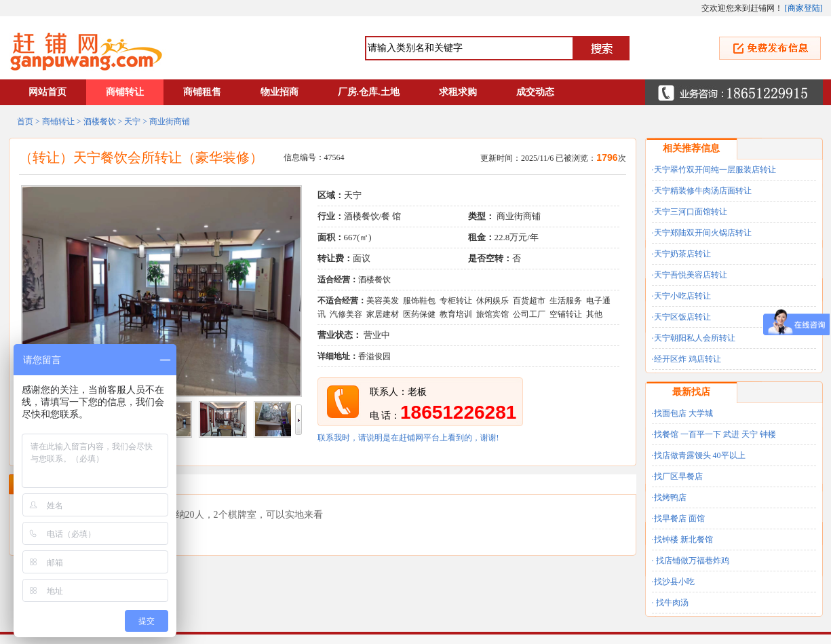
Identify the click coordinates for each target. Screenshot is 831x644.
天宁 (132, 121)
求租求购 (458, 92)
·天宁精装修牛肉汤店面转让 (702, 191)
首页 (25, 121)
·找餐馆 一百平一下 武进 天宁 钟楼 (714, 434)
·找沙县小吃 (673, 582)
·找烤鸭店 (669, 497)
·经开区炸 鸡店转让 (687, 359)
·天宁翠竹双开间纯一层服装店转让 (714, 170)
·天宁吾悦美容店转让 (690, 275)
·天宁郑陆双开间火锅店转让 (702, 233)
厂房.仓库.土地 (369, 92)
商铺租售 (202, 92)
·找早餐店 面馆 (678, 518)
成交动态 (535, 92)
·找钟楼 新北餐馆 (682, 539)
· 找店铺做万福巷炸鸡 (691, 561)
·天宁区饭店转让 (681, 317)
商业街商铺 (170, 121)
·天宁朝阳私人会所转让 (694, 338)
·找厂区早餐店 (677, 476)
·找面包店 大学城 (682, 413)
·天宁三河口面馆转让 (690, 212)
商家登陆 (804, 8)
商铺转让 (125, 92)
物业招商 (279, 92)
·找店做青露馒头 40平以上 (699, 455)
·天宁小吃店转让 (681, 296)
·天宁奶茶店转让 (681, 254)
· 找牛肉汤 (670, 603)
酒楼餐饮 (100, 121)
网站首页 (47, 92)
